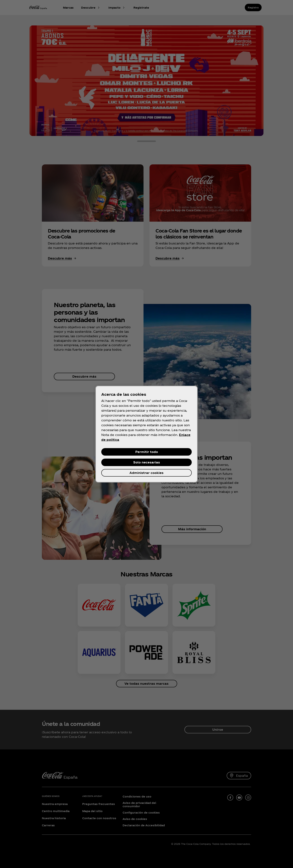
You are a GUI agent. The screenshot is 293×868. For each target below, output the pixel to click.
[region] (146, 434)
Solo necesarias (147, 462)
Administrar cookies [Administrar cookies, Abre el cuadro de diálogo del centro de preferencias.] (146, 473)
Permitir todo (147, 452)
